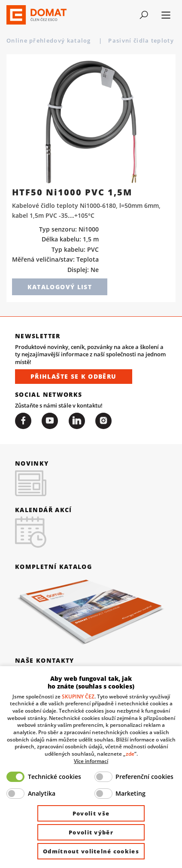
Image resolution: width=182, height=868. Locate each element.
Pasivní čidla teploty (142, 40)
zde (130, 754)
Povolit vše (91, 813)
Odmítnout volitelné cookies (91, 851)
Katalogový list (60, 287)
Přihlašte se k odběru (74, 376)
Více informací (91, 761)
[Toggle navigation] (144, 15)
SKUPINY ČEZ (78, 696)
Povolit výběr (91, 832)
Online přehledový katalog (50, 40)
